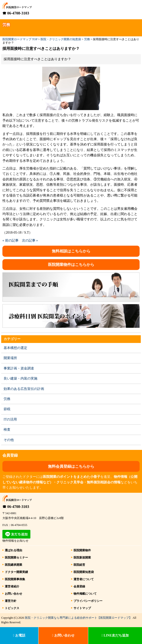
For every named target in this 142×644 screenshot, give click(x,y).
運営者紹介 (12, 586)
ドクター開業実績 (16, 572)
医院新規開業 (82, 558)
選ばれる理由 (14, 550)
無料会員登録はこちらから (71, 466)
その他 (9, 440)
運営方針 (11, 601)
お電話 (19, 635)
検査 (7, 430)
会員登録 (79, 586)
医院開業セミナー (16, 558)
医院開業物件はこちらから (71, 265)
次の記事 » (30, 240)
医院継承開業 (14, 565)
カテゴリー (12, 339)
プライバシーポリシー (88, 601)
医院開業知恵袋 (84, 572)
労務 (87, 39)
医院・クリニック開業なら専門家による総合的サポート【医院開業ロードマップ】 (78, 618)
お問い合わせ (14, 594)
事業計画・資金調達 (19, 368)
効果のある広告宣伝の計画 (24, 389)
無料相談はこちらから (71, 251)
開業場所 (10, 358)
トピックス (12, 608)
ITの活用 (10, 419)
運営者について (84, 579)
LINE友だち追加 (115, 635)
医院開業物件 (82, 550)
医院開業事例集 (15, 579)
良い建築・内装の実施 (20, 378)
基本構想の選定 (15, 348)
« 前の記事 (10, 240)
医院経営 (79, 565)
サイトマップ (82, 608)
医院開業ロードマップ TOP (20, 39)
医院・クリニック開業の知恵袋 (61, 39)
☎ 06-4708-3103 (16, 13)
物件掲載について (85, 594)
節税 (7, 409)
